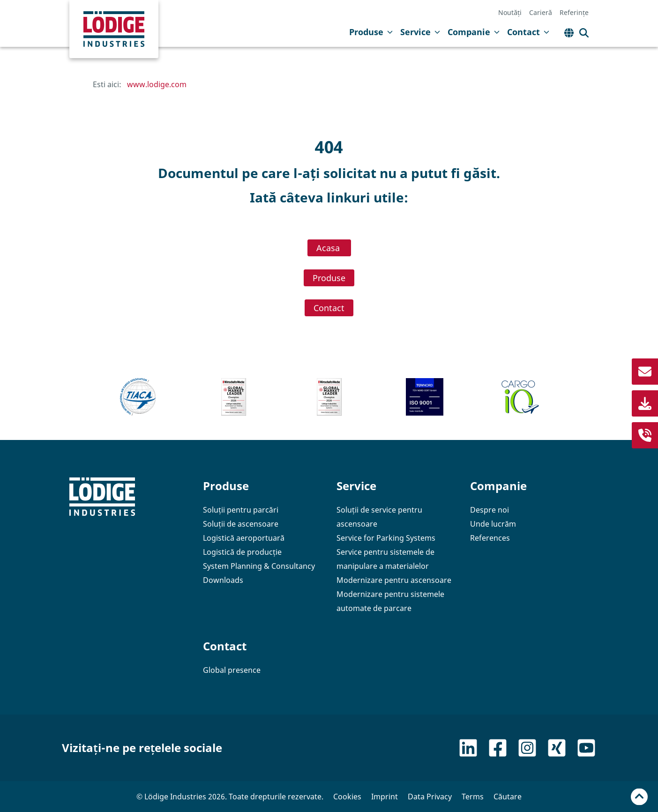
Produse (371, 32)
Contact (528, 32)
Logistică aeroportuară (244, 538)
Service (420, 32)
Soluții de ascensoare (241, 524)
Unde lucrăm (493, 524)
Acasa (329, 248)
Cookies (347, 797)
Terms (473, 797)
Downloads (223, 580)
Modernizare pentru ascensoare (394, 580)
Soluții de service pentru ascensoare (379, 517)
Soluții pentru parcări (241, 510)
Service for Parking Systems (386, 538)
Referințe (574, 13)
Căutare (508, 797)
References (490, 538)
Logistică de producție (242, 552)
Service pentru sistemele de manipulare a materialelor (385, 559)
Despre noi (490, 510)
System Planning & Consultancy (259, 566)
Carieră (541, 13)
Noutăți (510, 13)
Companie (474, 32)
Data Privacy (430, 797)
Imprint (385, 797)
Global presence (232, 670)
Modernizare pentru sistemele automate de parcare (390, 601)
